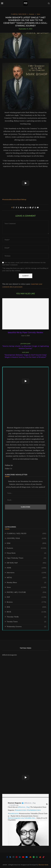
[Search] (49, 3)
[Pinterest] (17, 857)
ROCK (26, 612)
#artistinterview (34, 810)
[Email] (27, 857)
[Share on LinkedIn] (23, 208)
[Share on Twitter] (18, 208)
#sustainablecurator (10, 199)
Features (26, 548)
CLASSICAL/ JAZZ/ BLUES (26, 534)
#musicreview (21, 810)
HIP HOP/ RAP (26, 563)
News (26, 587)
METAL (26, 578)
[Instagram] (13, 857)
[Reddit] (40, 857)
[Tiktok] (43, 857)
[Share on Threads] (35, 208)
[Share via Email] (38, 208)
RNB (26, 607)
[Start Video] (25, 183)
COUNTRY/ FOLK (26, 538)
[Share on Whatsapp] (28, 208)
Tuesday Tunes (26, 622)
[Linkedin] (20, 857)
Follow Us (8, 469)
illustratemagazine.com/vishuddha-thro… (22, 818)
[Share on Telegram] (30, 208)
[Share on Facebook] (16, 208)
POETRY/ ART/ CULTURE (26, 592)
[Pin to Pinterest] (21, 208)
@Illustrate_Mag (30, 803)
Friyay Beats (26, 553)
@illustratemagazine (10, 655)
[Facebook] (7, 857)
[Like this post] (14, 208)
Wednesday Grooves (26, 627)
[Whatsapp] (37, 857)
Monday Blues (26, 583)
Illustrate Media (43, 865)
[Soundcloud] (30, 857)
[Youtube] (23, 857)
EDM (26, 543)
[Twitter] (10, 857)
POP (26, 597)
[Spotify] (34, 857)
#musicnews (13, 813)
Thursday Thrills (26, 617)
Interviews (26, 573)
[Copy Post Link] (33, 208)
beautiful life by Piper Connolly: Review (25, 332)
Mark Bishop (22, 199)
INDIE (26, 568)
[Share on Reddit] (26, 208)
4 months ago (14, 805)
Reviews (26, 602)
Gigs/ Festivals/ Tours (26, 558)
